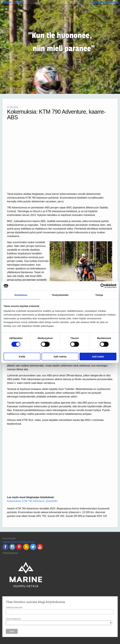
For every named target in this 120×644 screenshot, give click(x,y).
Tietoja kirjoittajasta (105, 2)
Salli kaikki (98, 357)
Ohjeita (19, 2)
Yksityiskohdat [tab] (60, 295)
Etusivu (7, 2)
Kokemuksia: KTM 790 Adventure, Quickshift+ (32, 501)
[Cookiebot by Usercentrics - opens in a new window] (103, 286)
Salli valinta (60, 357)
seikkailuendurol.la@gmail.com (19, 542)
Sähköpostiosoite (14, 607)
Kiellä (22, 357)
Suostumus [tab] (21, 295)
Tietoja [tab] (99, 295)
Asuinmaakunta (13, 619)
